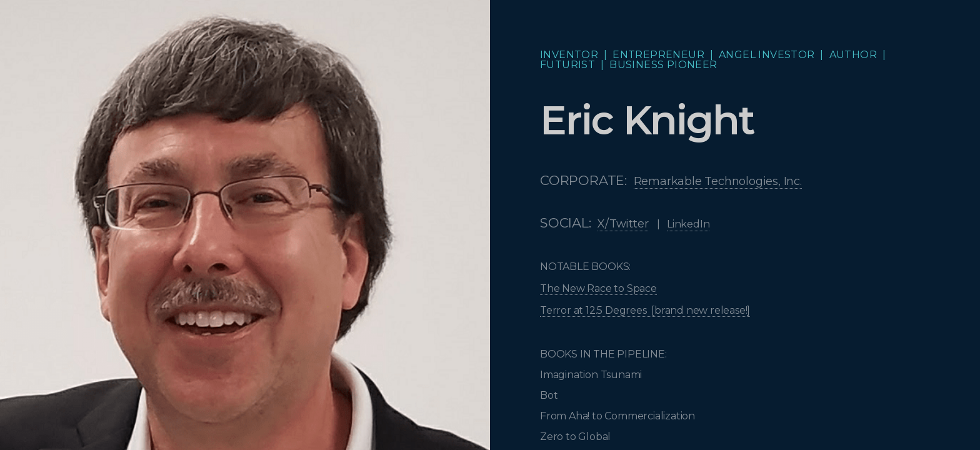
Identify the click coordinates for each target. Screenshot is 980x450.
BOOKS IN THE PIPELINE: (604, 354)
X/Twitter (623, 224)
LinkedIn (688, 224)
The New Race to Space (598, 288)
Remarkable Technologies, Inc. (718, 181)
